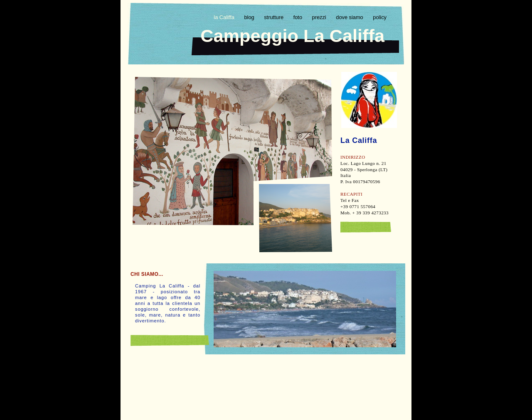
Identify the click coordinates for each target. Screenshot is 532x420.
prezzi (320, 17)
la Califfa (225, 17)
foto (299, 17)
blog (250, 17)
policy (380, 17)
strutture (275, 17)
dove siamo (350, 17)
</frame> (265, 374)
